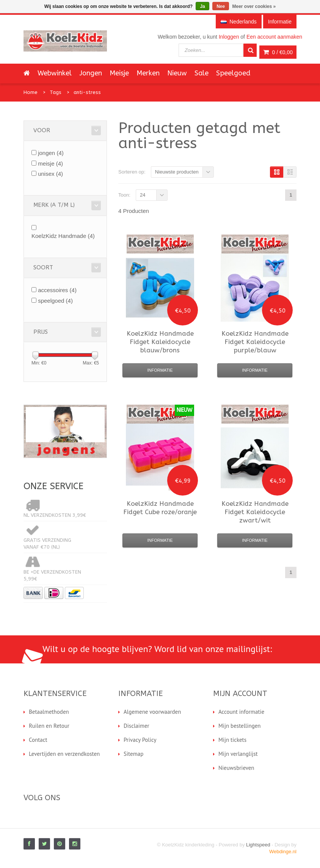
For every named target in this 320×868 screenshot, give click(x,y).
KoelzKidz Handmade (63, 236)
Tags (56, 92)
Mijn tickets (232, 740)
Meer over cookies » (254, 6)
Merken (148, 73)
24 (143, 195)
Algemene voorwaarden (152, 712)
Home (31, 92)
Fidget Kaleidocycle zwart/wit (255, 512)
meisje (50, 163)
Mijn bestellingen (240, 726)
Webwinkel (55, 73)
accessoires (57, 290)
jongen (51, 153)
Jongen (91, 73)
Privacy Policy (140, 740)
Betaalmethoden (49, 712)
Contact (38, 740)
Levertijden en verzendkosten (64, 754)
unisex (50, 174)
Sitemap (133, 754)
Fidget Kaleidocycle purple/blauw (255, 342)
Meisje (119, 73)
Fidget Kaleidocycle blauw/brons (160, 342)
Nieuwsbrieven (236, 768)
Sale (202, 73)
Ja (202, 6)
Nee (221, 6)
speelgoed (55, 301)
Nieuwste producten (177, 172)
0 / (278, 52)
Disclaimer (136, 726)
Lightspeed (258, 845)
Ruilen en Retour (49, 726)
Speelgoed (233, 73)
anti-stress (87, 92)
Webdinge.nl (283, 852)
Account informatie (241, 712)
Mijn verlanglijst (238, 754)
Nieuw (177, 73)
